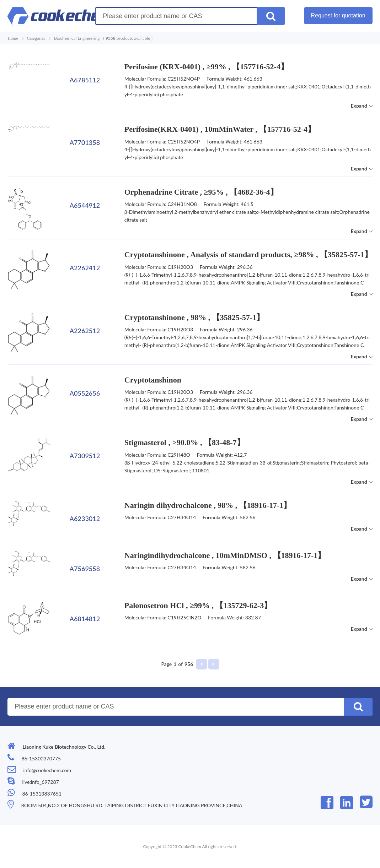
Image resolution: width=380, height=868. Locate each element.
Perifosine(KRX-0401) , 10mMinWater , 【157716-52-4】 (220, 129)
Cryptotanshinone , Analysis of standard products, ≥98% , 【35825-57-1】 (248, 254)
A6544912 (85, 205)
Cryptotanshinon (153, 380)
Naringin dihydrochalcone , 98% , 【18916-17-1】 (208, 505)
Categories (36, 38)
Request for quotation (338, 15)
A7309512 (85, 456)
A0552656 (85, 393)
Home (13, 38)
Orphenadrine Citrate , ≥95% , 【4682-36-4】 (201, 192)
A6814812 (85, 619)
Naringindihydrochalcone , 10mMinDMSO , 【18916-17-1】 (225, 555)
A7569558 (85, 569)
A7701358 (85, 142)
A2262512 (85, 331)
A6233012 (85, 519)
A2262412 (85, 268)
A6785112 (85, 80)
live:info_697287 (40, 782)
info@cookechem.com (47, 770)
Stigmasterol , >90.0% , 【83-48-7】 (184, 442)
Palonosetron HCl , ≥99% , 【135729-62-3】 (198, 605)
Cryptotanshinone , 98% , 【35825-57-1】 (194, 317)
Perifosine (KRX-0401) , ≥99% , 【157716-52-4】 (206, 67)
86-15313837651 (42, 794)
